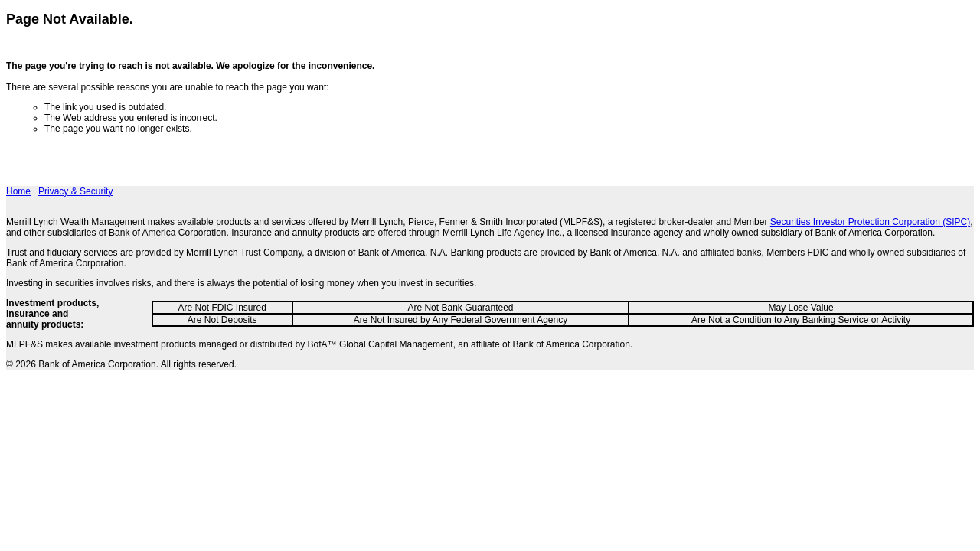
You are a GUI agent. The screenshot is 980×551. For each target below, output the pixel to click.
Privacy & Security (75, 191)
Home (18, 191)
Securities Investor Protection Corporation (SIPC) (870, 222)
